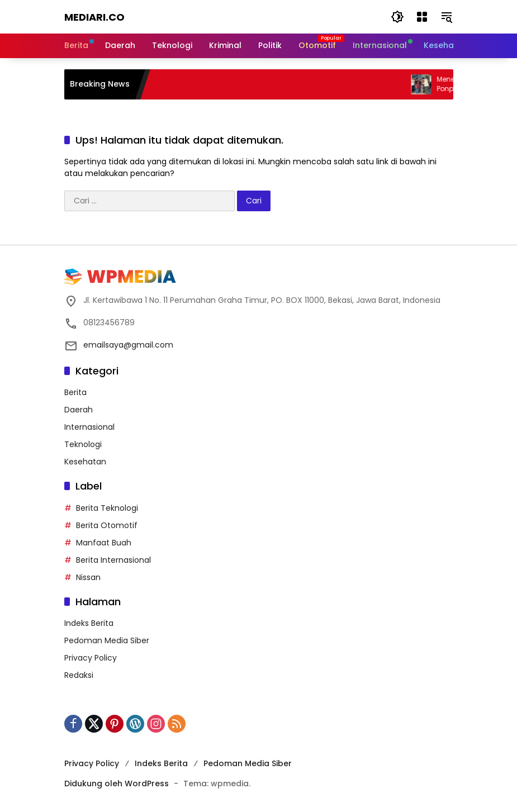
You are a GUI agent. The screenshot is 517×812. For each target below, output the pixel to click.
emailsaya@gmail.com (128, 345)
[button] (397, 17)
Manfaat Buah (104, 543)
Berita (75, 392)
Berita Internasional (113, 560)
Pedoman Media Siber (107, 640)
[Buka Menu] (422, 17)
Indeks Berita (89, 623)
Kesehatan (85, 462)
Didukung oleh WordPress (117, 783)
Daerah (79, 410)
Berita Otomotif (107, 525)
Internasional (89, 427)
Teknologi (83, 444)
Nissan (88, 577)
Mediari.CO (94, 17)
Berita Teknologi (107, 508)
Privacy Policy (91, 658)
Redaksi (79, 675)
